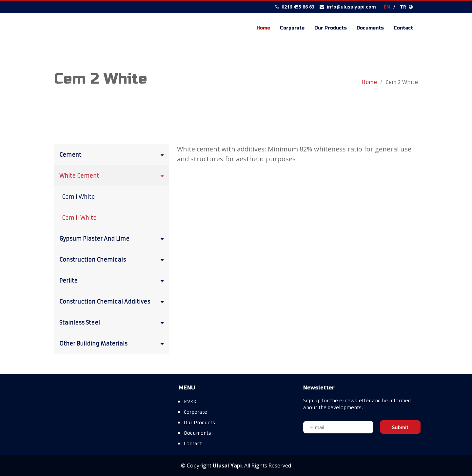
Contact (403, 28)
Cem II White (79, 218)
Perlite (113, 280)
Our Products (331, 28)
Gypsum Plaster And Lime (113, 238)
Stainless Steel (113, 322)
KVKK (190, 402)
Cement (113, 154)
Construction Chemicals (113, 259)
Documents (370, 28)
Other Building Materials (113, 343)
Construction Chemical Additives (113, 301)
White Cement (113, 175)
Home (263, 28)
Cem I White (79, 197)
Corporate (292, 28)
